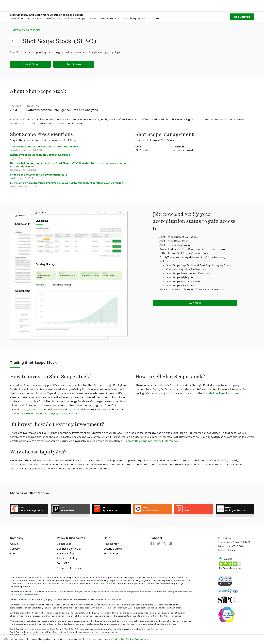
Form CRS (63, 563)
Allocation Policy (67, 558)
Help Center (111, 544)
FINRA (16, 595)
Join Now (195, 303)
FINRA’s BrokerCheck (114, 600)
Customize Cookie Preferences (130, 639)
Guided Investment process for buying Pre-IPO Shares (44, 413)
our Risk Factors (104, 584)
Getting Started (113, 549)
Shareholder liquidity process (221, 393)
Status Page (111, 553)
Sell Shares (74, 64)
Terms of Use (157, 629)
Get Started (242, 17)
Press (13, 553)
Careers (15, 549)
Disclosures (64, 544)
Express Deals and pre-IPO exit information (151, 441)
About (14, 544)
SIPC (22, 595)
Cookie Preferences (69, 568)
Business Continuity (69, 549)
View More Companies (27, 30)
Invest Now (30, 64)
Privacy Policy (65, 553)
